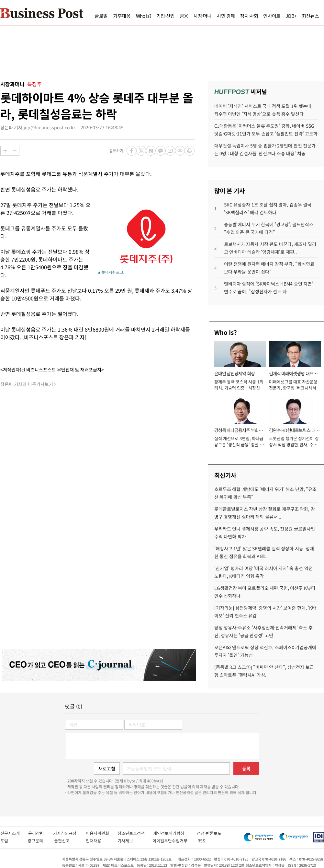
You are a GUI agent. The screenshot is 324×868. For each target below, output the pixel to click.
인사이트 (272, 16)
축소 (15, 151)
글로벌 (101, 16)
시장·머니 (202, 16)
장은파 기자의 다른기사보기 (27, 384)
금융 (184, 16)
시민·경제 (226, 16)
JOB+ (291, 16)
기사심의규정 (69, 833)
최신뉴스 (310, 16)
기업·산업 (165, 16)
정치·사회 (249, 16)
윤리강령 (41, 833)
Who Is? (144, 16)
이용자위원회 (102, 833)
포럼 (11, 841)
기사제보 (132, 841)
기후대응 (122, 16)
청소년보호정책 (135, 833)
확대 (5, 151)
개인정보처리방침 (175, 833)
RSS (201, 841)
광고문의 (37, 841)
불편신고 (67, 841)
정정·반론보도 (209, 833)
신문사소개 (14, 833)
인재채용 (98, 841)
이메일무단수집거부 (172, 841)
